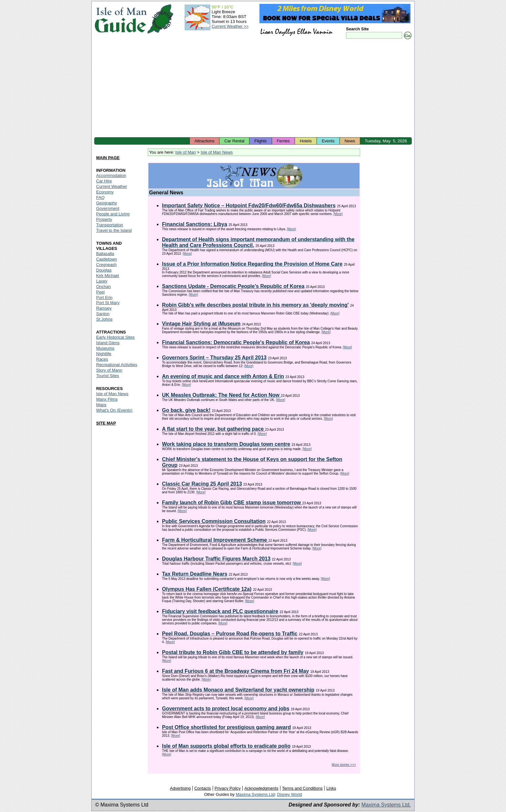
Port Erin (104, 298)
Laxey (102, 281)
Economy (105, 192)
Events (328, 141)
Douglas (104, 270)
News (350, 141)
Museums (105, 348)
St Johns (104, 319)
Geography (106, 203)
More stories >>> (344, 765)
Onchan (104, 287)
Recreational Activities (117, 365)
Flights (260, 141)
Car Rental (234, 141)
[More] (338, 214)
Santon (103, 314)
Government (108, 208)
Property (104, 219)
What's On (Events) (114, 410)
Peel (100, 292)
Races (102, 359)
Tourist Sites (108, 376)
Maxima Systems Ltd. (386, 805)
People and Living (113, 214)
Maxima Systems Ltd (255, 794)
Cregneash (106, 265)
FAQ (100, 197)
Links (331, 788)
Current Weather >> (230, 26)
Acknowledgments (261, 788)
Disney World (290, 794)
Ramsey (104, 308)
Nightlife (104, 354)
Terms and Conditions (302, 788)
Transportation (110, 225)
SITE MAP (106, 423)
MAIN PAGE (108, 158)
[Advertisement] (253, 89)
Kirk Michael (108, 276)
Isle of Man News (217, 152)
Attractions (204, 141)
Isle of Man (186, 152)
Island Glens (108, 343)
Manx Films (107, 399)
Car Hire (104, 181)
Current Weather (112, 186)
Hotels (306, 141)
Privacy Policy (228, 788)
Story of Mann (109, 370)
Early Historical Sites (115, 337)
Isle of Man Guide (121, 19)
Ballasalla (105, 254)
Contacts (202, 788)
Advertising (180, 788)
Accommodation (111, 175)
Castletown (106, 259)
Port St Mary (108, 303)
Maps (101, 405)
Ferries (283, 141)
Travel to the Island (114, 230)
